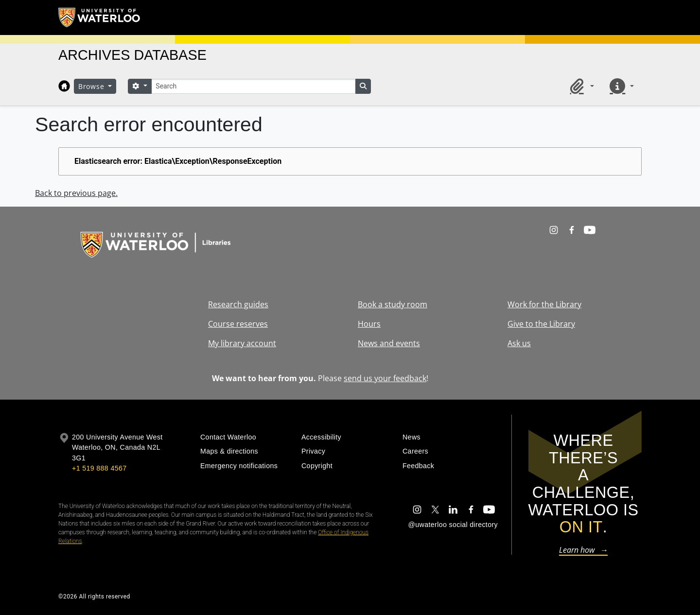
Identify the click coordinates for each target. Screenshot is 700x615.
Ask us (519, 343)
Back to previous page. (76, 193)
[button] (580, 86)
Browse (92, 86)
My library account (242, 343)
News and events (389, 343)
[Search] (253, 86)
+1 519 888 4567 (99, 468)
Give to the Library (541, 324)
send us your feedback (385, 378)
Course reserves (238, 324)
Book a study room (393, 304)
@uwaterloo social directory (453, 525)
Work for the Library (544, 304)
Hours (369, 324)
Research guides (238, 304)
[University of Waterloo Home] (100, 18)
